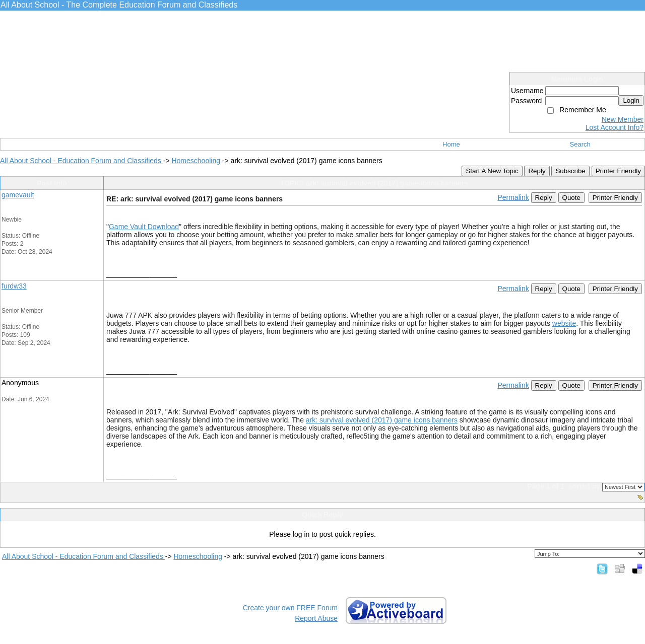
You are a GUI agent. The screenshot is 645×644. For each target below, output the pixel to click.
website (564, 323)
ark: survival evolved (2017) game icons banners (382, 420)
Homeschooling (196, 161)
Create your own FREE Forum (290, 608)
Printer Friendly (618, 171)
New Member (623, 119)
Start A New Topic (492, 171)
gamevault (18, 195)
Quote (571, 198)
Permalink (513, 197)
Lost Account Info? (615, 127)
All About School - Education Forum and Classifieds (82, 161)
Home (451, 144)
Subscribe (570, 171)
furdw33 (14, 286)
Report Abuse (316, 618)
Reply (537, 171)
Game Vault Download (144, 227)
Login (631, 100)
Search (580, 144)
